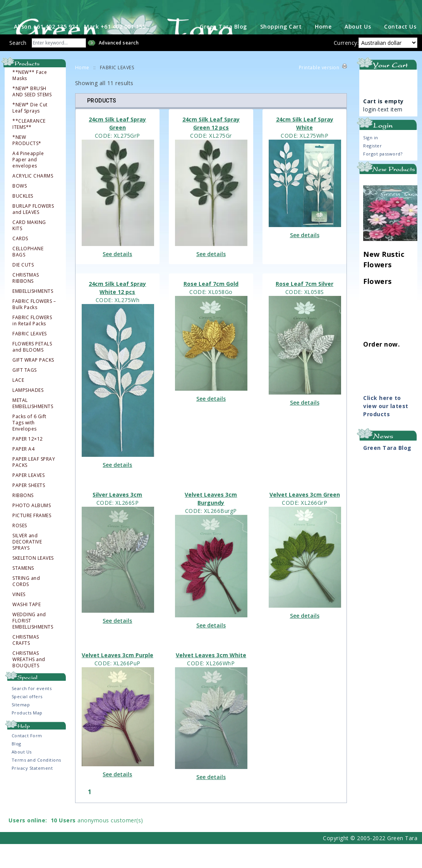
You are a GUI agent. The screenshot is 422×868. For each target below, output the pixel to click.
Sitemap (21, 728)
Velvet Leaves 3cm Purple (118, 679)
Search (18, 66)
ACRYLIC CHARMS (33, 200)
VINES (19, 618)
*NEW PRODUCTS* (27, 164)
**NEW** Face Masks (30, 99)
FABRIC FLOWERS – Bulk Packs (34, 328)
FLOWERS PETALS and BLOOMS (32, 371)
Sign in (371, 161)
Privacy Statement (32, 792)
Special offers (27, 720)
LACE (18, 404)
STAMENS (23, 592)
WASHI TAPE (27, 628)
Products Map (27, 736)
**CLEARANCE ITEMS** (29, 148)
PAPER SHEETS (29, 509)
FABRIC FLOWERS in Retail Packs (32, 344)
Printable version (319, 91)
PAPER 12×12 (28, 463)
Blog (16, 767)
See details (117, 278)
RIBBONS (23, 519)
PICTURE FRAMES (32, 539)
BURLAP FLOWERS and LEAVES (33, 233)
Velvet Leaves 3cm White (211, 679)
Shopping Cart (281, 50)
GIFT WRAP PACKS (33, 384)
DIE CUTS (23, 289)
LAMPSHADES (28, 414)
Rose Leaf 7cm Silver (304, 307)
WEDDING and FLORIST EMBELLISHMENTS (33, 644)
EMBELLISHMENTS (33, 315)
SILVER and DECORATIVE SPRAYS (27, 566)
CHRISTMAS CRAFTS (26, 664)
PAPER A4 (23, 473)
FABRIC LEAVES (30, 357)
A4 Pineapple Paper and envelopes (28, 183)
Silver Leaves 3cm (117, 519)
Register (372, 169)
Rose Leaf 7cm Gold (211, 307)
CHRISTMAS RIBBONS (26, 302)
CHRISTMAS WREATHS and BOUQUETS (29, 683)
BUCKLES (23, 220)
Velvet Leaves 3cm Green (305, 519)
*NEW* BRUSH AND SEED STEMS (32, 115)
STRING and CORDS (26, 605)
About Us (358, 50)
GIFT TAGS (25, 394)
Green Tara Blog (223, 50)
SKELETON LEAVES (33, 582)
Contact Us (400, 50)
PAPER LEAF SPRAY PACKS (34, 486)
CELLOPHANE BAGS (28, 275)
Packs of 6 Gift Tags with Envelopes (29, 446)
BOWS (20, 210)
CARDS (20, 262)
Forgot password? (383, 177)
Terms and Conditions (36, 783)
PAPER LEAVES (28, 499)
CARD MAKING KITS (29, 249)
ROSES (20, 549)
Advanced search (119, 66)
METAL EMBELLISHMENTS (33, 427)
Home (323, 50)
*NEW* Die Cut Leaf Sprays (30, 132)
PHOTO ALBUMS (32, 529)
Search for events (32, 712)
